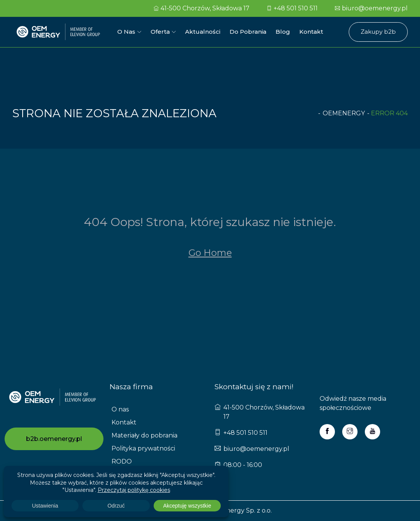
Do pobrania (248, 32)
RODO (122, 461)
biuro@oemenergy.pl (371, 8)
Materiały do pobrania (144, 435)
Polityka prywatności (143, 448)
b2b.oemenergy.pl (54, 439)
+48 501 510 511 (292, 8)
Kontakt (311, 32)
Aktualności (203, 32)
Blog (283, 32)
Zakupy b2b (378, 32)
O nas (126, 32)
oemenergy (344, 113)
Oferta (160, 32)
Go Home (210, 253)
